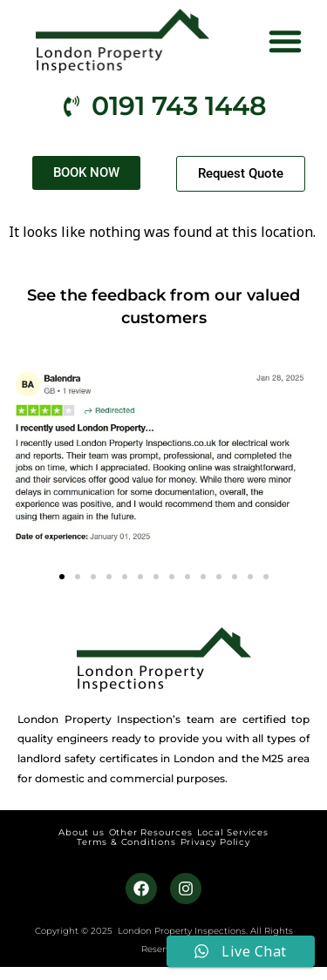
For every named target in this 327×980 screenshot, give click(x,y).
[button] (285, 41)
